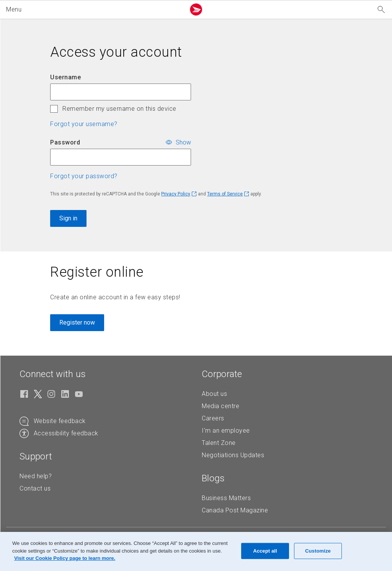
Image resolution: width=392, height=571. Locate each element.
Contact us (35, 488)
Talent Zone (219, 443)
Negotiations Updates (233, 455)
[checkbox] (54, 109)
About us (214, 394)
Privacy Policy (176, 194)
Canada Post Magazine (235, 510)
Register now (77, 322)
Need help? (36, 476)
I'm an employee (226, 431)
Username (65, 77)
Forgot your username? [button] (84, 124)
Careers (213, 418)
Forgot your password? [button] (84, 176)
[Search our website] (381, 10)
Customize (318, 551)
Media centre (220, 406)
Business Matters (226, 498)
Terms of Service (225, 194)
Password (65, 142)
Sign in (68, 218)
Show (183, 142)
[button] (94, 10)
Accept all (265, 551)
